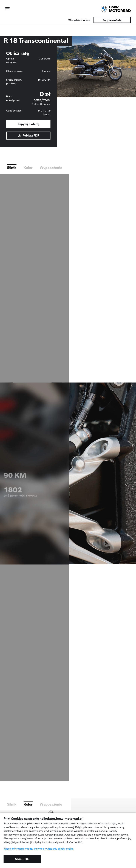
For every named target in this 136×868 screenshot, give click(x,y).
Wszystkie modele (79, 20)
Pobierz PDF (28, 135)
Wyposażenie (51, 173)
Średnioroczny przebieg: (14, 82)
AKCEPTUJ (22, 859)
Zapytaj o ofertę (112, 20)
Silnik (12, 173)
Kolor (28, 173)
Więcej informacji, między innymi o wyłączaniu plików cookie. (39, 849)
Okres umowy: (14, 71)
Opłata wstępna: (11, 60)
